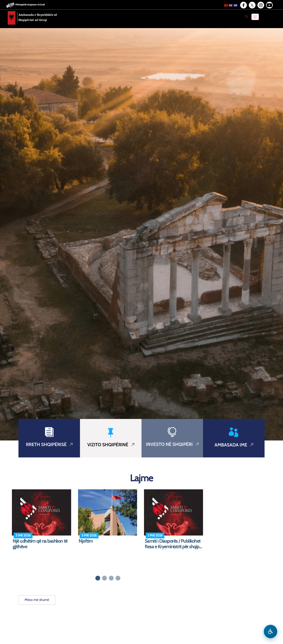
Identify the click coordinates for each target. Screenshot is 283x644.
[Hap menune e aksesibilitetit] (271, 631)
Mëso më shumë (37, 600)
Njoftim (86, 541)
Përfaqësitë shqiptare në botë (30, 5)
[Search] (246, 17)
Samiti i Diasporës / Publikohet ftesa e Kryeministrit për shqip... (173, 544)
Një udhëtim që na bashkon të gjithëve (40, 544)
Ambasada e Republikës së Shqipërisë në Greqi (38, 17)
